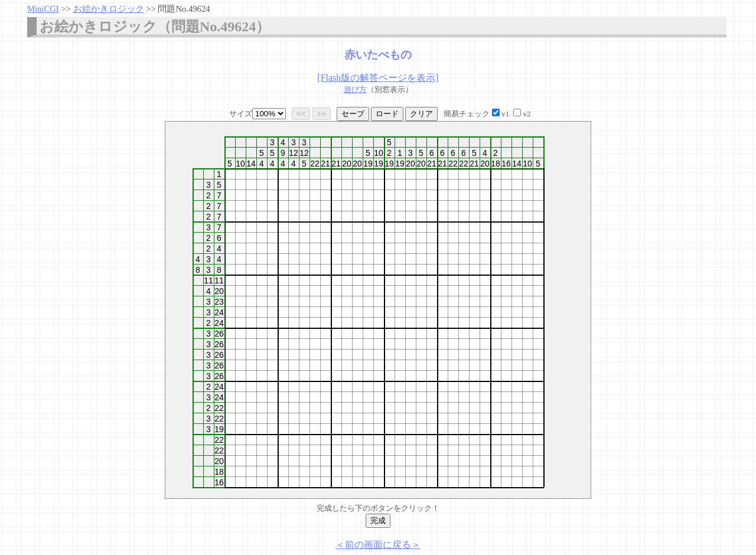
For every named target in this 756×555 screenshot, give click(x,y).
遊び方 (355, 89)
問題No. (184, 9)
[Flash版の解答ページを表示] (378, 78)
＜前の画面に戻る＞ (378, 545)
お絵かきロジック (109, 9)
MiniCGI (43, 9)
